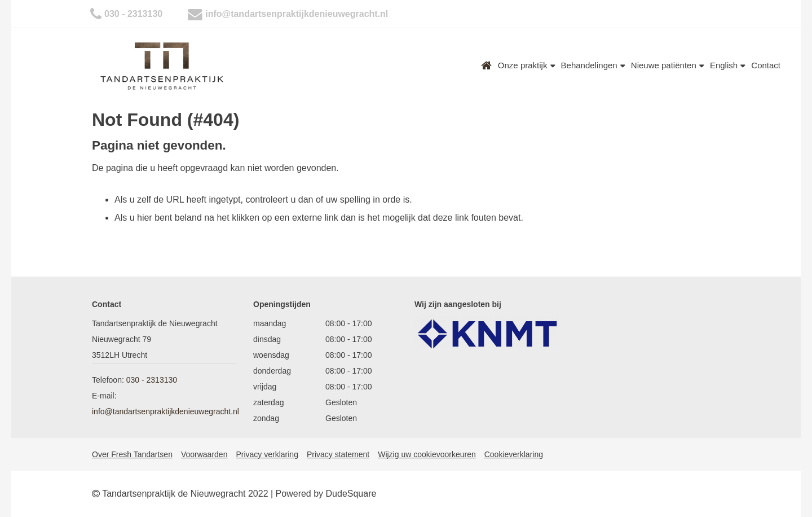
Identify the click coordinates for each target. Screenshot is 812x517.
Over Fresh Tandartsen (132, 454)
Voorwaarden (204, 454)
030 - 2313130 (133, 14)
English (728, 65)
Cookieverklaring (514, 454)
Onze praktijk (527, 65)
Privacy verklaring (267, 454)
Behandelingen (593, 65)
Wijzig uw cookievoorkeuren (427, 454)
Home (487, 65)
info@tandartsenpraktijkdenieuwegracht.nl (297, 14)
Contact (766, 65)
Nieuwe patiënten (668, 65)
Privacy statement (338, 454)
